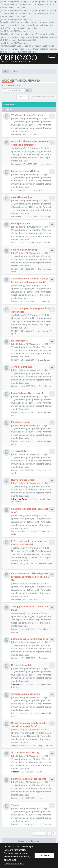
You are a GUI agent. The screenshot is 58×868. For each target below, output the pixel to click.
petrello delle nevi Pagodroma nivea (30, 639)
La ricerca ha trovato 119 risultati (42, 97)
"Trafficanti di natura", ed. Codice (28, 115)
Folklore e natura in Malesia (25, 171)
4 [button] (46, 833)
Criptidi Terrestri (44, 243)
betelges (18, 713)
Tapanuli (16, 805)
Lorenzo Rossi (20, 499)
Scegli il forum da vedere (29, 841)
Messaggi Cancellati (21, 665)
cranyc (16, 269)
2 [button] (38, 833)
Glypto (17, 745)
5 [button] (50, 833)
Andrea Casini (20, 531)
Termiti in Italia (19, 451)
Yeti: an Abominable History (25, 753)
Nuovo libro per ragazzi (23, 480)
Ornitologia (43, 658)
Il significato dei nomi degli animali (29, 779)
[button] (54, 833)
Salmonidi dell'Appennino (24, 250)
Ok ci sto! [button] (44, 855)
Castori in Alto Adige (22, 197)
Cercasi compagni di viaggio (26, 694)
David (16, 564)
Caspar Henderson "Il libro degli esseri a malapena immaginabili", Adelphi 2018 (30, 577)
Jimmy (17, 190)
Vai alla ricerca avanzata (14, 86)
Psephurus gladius (21, 422)
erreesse (17, 134)
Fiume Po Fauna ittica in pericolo (28, 393)
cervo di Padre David (22, 367)
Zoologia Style (45, 301)
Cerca (28, 90)
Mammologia (46, 164)
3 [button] (42, 833)
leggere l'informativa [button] (14, 864)
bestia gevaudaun (20, 224)
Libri (42, 134)
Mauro (16, 684)
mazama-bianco (19, 341)
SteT (16, 243)
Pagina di (22, 97)
